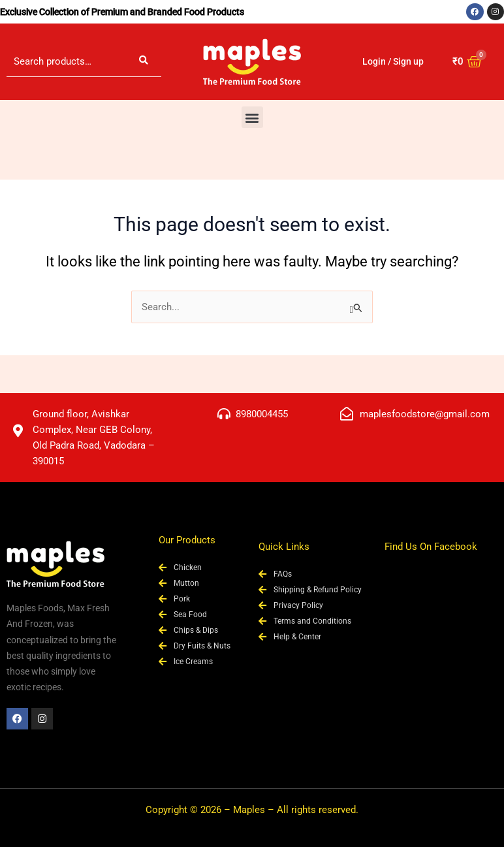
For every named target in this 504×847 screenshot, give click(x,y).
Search (144, 61)
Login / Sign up (393, 61)
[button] (252, 117)
